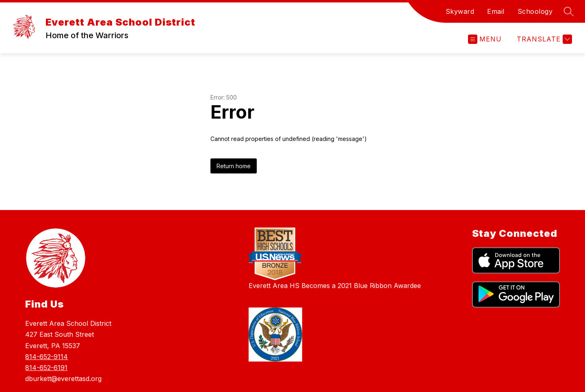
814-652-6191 (46, 368)
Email (496, 11)
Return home (234, 166)
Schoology (535, 11)
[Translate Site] (543, 39)
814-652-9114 (47, 357)
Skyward (460, 11)
